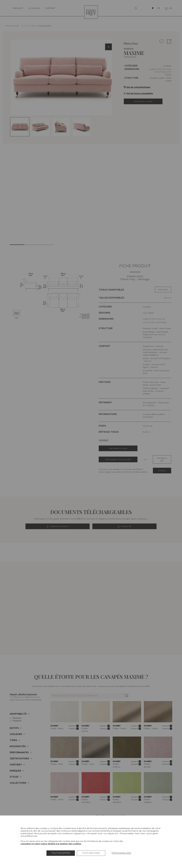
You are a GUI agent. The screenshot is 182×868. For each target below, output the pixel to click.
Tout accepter (61, 853)
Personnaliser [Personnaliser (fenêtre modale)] (121, 853)
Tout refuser (91, 853)
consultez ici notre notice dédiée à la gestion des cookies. (51, 844)
